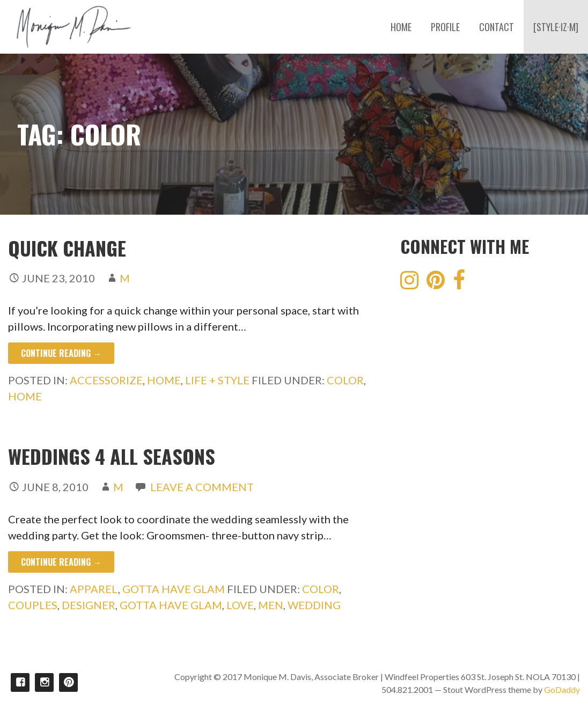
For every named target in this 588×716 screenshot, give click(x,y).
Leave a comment (202, 487)
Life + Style (217, 380)
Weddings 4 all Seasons (112, 456)
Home (164, 380)
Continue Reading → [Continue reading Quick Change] (61, 353)
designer (89, 605)
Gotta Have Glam (174, 589)
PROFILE (445, 27)
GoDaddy (562, 689)
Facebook (20, 682)
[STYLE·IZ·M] (556, 27)
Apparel (94, 589)
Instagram (44, 682)
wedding (314, 605)
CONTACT (497, 27)
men (271, 605)
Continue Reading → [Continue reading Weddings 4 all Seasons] (61, 562)
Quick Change (67, 248)
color (345, 380)
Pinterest (68, 682)
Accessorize (106, 380)
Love (240, 605)
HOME (401, 27)
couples (33, 605)
